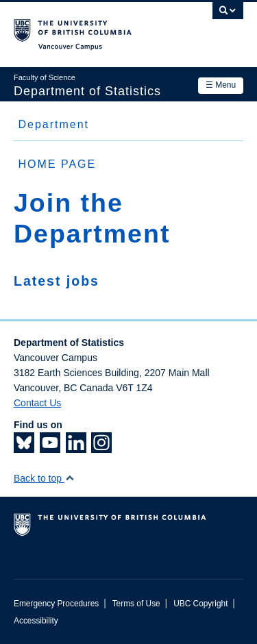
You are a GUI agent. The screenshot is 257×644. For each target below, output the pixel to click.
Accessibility (36, 621)
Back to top (44, 478)
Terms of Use (136, 604)
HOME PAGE (57, 164)
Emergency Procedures (56, 604)
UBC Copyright (200, 604)
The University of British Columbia (94, 28)
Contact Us (37, 403)
